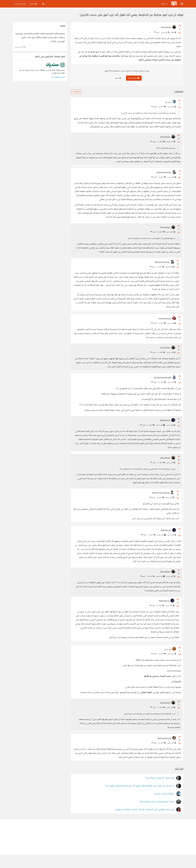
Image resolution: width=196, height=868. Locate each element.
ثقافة (173, 33)
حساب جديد (134, 78)
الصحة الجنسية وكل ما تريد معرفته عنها (157, 815)
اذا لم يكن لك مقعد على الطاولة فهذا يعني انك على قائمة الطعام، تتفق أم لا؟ (139, 799)
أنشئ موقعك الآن (58, 77)
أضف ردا (162, 107)
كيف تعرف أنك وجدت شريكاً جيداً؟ (160, 791)
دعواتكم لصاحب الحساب (164, 807)
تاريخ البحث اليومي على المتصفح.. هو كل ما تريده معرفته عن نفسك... (144, 823)
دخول (118, 78)
